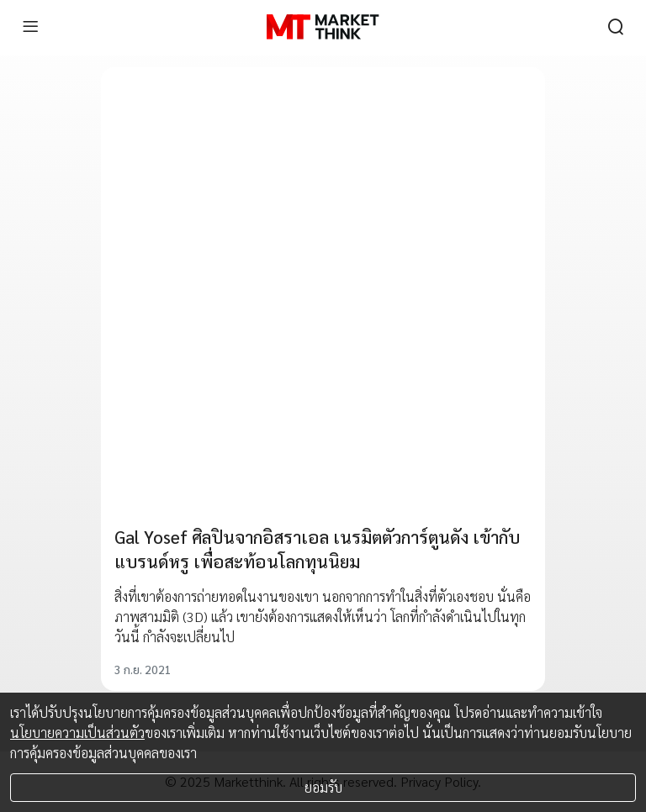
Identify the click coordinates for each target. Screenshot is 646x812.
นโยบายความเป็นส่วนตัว (77, 733)
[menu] (30, 27)
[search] (616, 27)
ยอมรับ (323, 787)
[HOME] (323, 27)
